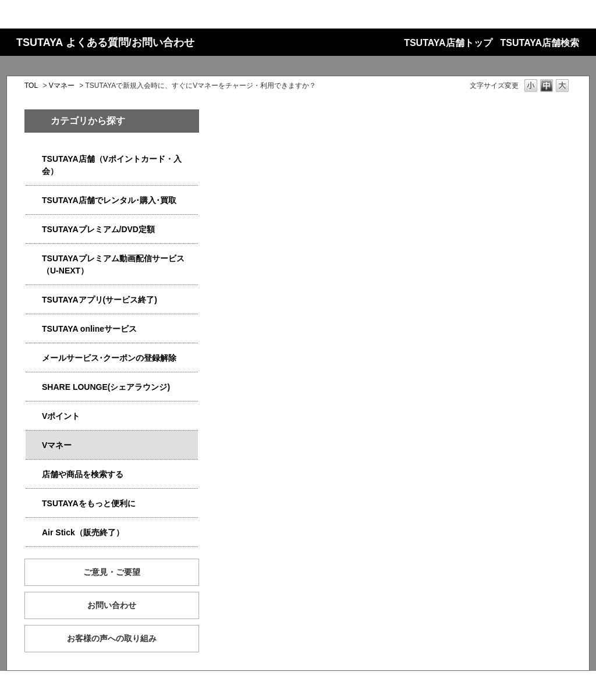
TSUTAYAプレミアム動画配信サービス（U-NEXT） (113, 264)
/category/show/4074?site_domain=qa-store (34, 416)
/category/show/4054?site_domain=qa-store (34, 200)
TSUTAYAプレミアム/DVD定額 (98, 229)
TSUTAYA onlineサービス (89, 329)
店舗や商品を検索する (83, 474)
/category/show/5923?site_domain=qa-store (34, 259)
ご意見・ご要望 (112, 572)
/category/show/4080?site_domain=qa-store (34, 358)
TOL (31, 86)
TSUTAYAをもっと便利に (89, 503)
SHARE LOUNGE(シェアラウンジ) (106, 387)
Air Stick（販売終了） (83, 532)
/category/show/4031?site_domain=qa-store (34, 230)
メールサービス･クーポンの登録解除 (109, 358)
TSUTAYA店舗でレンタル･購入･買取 (109, 200)
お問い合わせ (112, 605)
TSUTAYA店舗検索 (540, 43)
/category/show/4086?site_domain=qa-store (34, 475)
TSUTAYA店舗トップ (448, 43)
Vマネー (62, 86)
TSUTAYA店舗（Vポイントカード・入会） (112, 165)
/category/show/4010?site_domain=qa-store (34, 329)
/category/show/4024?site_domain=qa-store (34, 504)
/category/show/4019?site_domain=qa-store (34, 300)
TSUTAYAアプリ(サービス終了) (100, 300)
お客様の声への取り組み (112, 638)
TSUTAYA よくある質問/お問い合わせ (105, 42)
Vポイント (61, 416)
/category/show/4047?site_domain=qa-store (34, 159)
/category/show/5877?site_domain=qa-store (34, 387)
